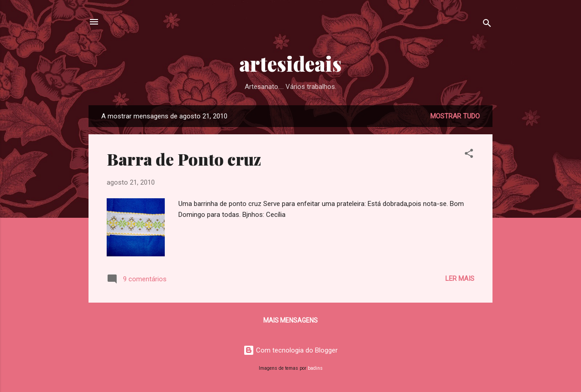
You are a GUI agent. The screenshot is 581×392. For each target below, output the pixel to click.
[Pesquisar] (487, 25)
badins (315, 368)
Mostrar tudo (455, 116)
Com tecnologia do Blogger (290, 350)
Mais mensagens (290, 320)
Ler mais (460, 279)
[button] (469, 155)
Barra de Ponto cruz (184, 159)
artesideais (290, 63)
